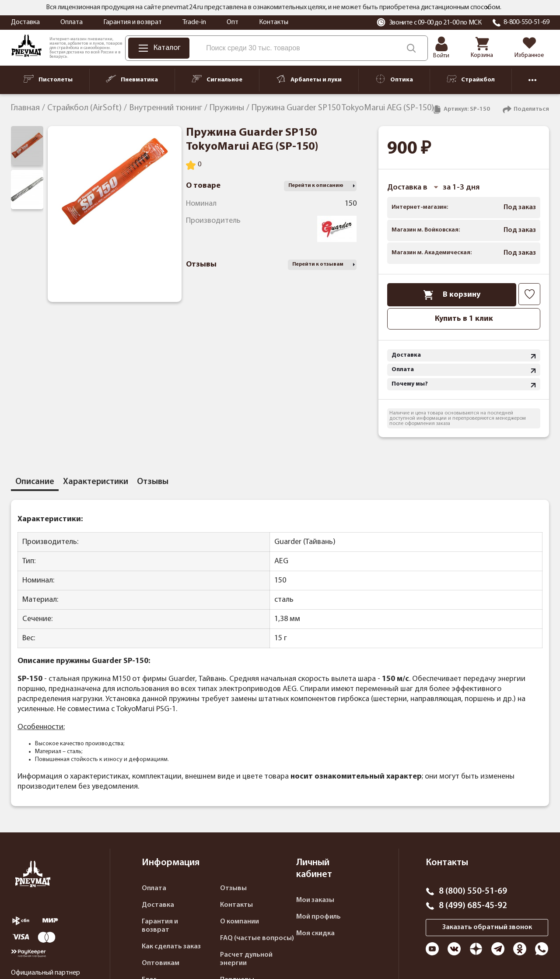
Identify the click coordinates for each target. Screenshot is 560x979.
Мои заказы (315, 900)
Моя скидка (315, 933)
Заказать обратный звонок (487, 927)
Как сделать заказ (171, 947)
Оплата (72, 22)
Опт (233, 22)
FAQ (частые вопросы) (257, 938)
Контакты (274, 22)
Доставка (25, 22)
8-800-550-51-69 (527, 22)
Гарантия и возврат (133, 22)
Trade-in (194, 22)
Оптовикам (161, 963)
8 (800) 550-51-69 (473, 891)
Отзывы (233, 888)
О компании (240, 922)
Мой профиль (318, 917)
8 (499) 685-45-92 (473, 906)
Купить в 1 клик (464, 319)
